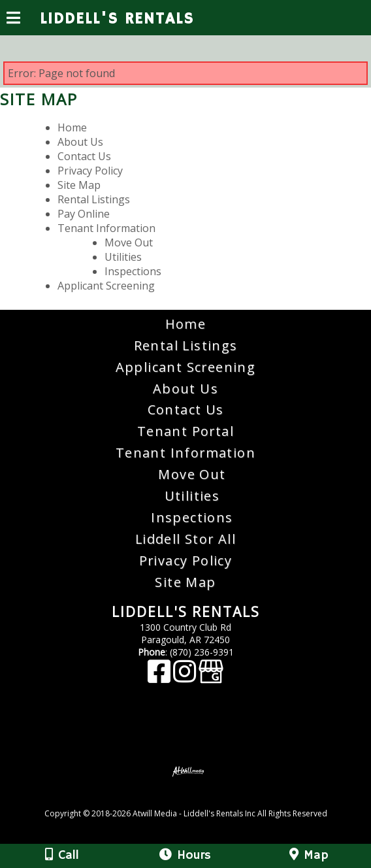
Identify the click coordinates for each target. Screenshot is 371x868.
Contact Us (84, 156)
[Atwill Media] (197, 799)
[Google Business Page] (211, 677)
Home (72, 127)
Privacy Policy (90, 171)
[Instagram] (186, 677)
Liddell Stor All (185, 539)
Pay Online (84, 214)
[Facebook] (160, 677)
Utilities (123, 257)
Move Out (129, 242)
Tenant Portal (185, 431)
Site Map (79, 185)
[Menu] (13, 20)
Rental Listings (94, 199)
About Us (80, 142)
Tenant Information (106, 228)
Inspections (133, 271)
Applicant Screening (106, 286)
